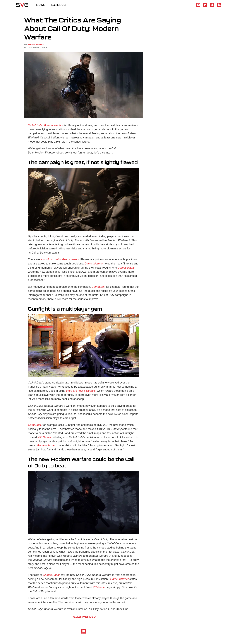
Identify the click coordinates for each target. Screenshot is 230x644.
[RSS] (219, 6)
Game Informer (94, 264)
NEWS (41, 5)
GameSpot (98, 287)
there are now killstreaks (81, 391)
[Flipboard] (205, 6)
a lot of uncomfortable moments (60, 259)
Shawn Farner (36, 45)
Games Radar (51, 575)
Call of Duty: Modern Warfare (46, 125)
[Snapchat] (212, 6)
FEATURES (58, 5)
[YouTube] (198, 6)
